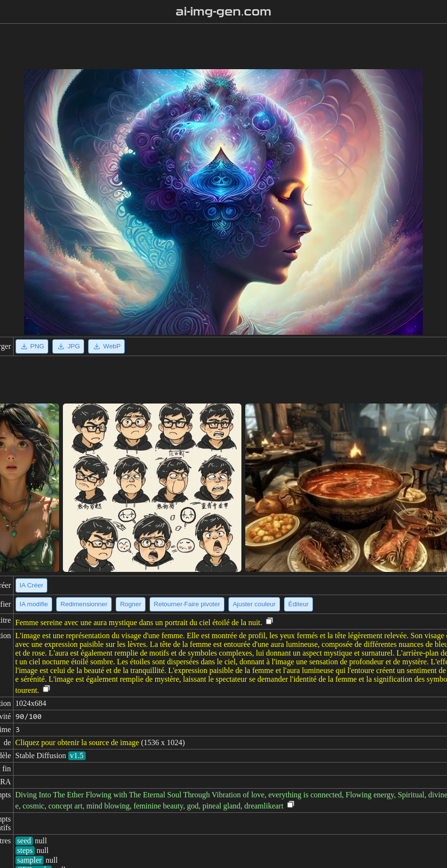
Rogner (131, 604)
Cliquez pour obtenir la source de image (77, 742)
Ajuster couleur (254, 604)
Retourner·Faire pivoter (187, 604)
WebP (106, 346)
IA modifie (34, 604)
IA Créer (32, 585)
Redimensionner (84, 604)
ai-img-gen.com (224, 12)
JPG (68, 346)
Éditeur (298, 604)
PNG (32, 346)
